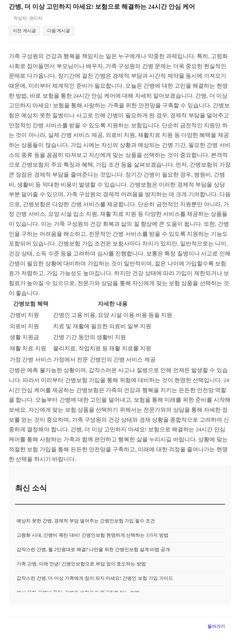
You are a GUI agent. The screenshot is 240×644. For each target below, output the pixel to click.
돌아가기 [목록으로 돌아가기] (216, 627)
